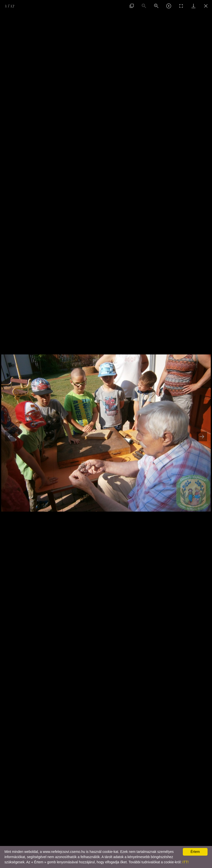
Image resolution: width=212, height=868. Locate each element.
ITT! (186, 862)
